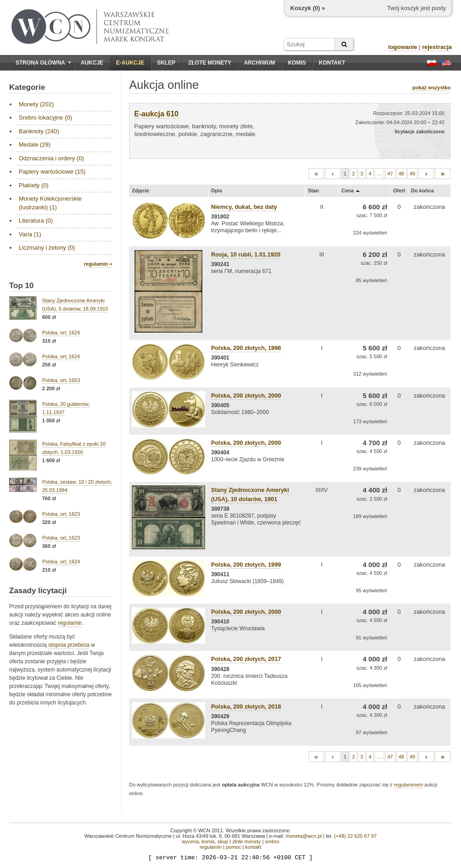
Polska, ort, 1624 (61, 333)
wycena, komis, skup (205, 841)
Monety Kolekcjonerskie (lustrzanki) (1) (50, 203)
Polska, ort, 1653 (61, 380)
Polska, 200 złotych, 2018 (246, 707)
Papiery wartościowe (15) (52, 172)
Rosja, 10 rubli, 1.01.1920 (246, 254)
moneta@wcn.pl (304, 836)
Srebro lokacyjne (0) (45, 117)
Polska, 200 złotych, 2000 (246, 396)
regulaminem (408, 785)
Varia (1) (30, 234)
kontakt (253, 847)
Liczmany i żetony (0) (47, 248)
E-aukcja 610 (156, 114)
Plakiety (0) (34, 185)
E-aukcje (130, 63)
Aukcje (92, 63)
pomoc (233, 847)
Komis (297, 63)
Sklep (166, 63)
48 (401, 174)
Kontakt (332, 63)
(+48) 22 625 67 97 (355, 836)
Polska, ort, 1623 (61, 514)
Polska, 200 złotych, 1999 (246, 565)
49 (412, 174)
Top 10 (22, 286)
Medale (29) (35, 145)
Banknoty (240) (39, 131)
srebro (272, 841)
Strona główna (43, 63)
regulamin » (98, 264)
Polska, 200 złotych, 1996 (246, 348)
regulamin (70, 623)
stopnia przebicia (69, 645)
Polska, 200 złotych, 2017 (246, 659)
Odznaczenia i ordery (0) (51, 158)
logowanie (403, 47)
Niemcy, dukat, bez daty (244, 207)
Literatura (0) (36, 221)
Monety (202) (36, 104)
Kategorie (27, 87)
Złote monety (210, 63)
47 (390, 174)
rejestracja (437, 47)
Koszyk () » (308, 8)
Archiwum (260, 63)
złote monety (246, 841)
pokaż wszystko (431, 87)
